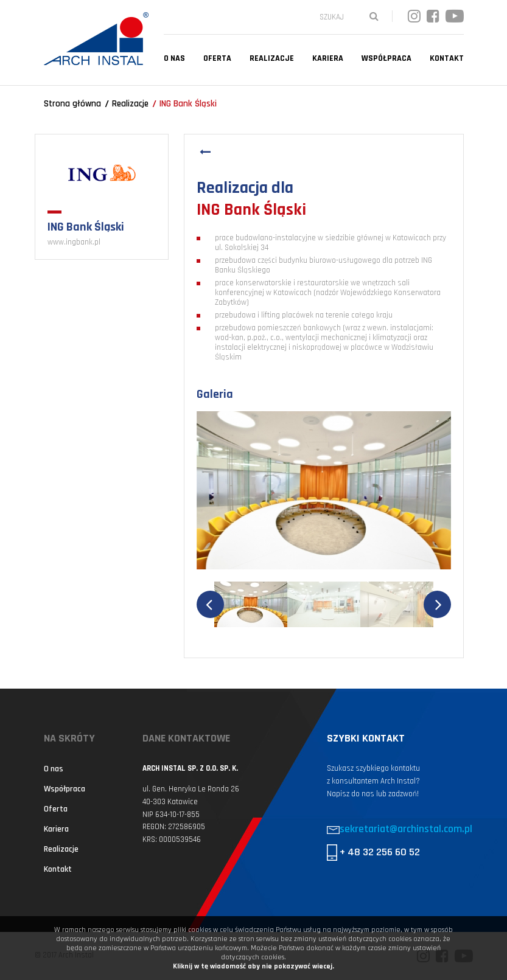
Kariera (328, 58)
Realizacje (272, 58)
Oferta (217, 58)
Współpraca (386, 58)
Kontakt (447, 58)
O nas (174, 58)
